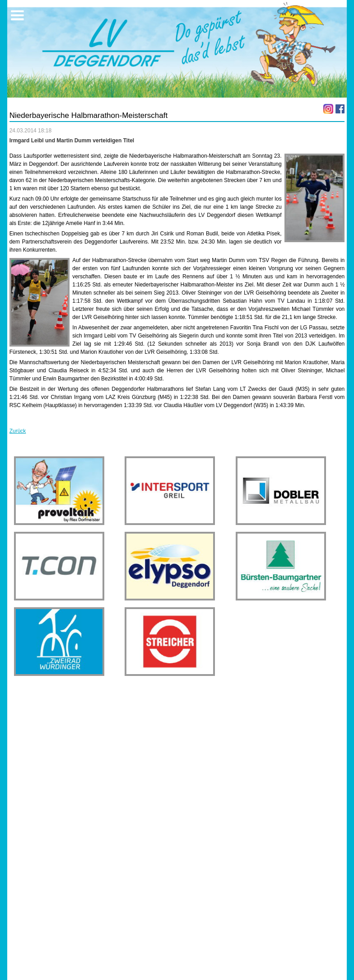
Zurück (18, 431)
